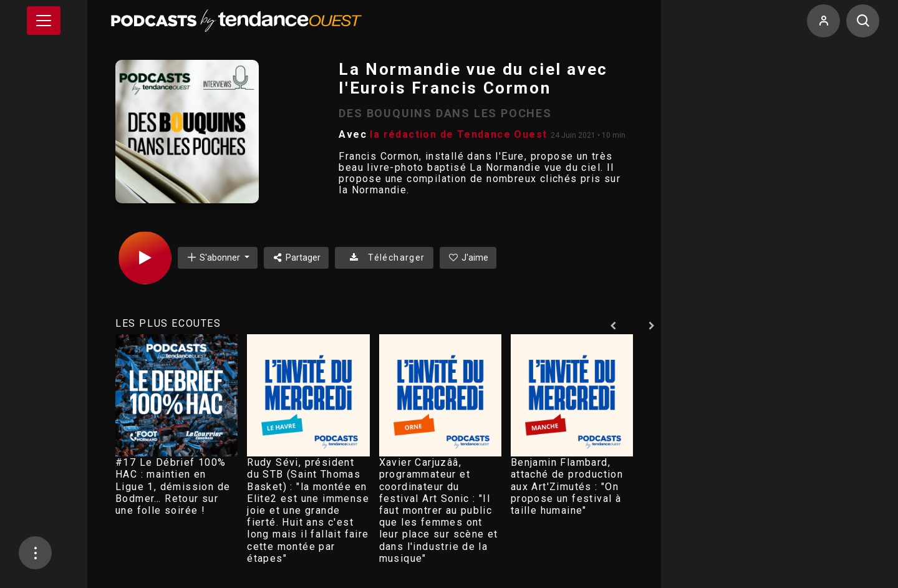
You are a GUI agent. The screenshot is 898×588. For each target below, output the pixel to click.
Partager (297, 258)
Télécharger (384, 258)
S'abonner (214, 257)
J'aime (468, 258)
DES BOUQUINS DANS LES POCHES (445, 113)
